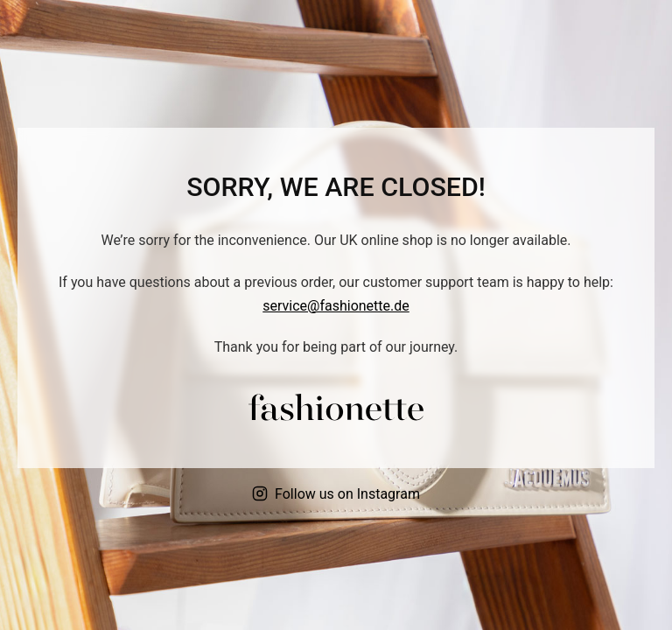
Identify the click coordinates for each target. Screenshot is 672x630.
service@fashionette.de (336, 306)
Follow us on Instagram (336, 494)
